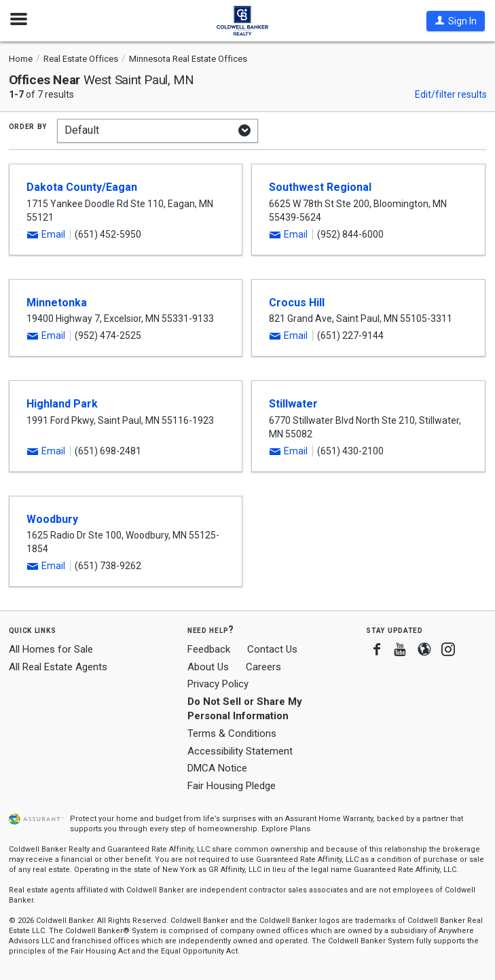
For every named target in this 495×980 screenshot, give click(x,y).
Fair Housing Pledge (232, 786)
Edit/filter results (451, 94)
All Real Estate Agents (58, 667)
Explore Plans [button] (286, 829)
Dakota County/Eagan (82, 187)
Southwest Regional (320, 187)
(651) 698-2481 (108, 451)
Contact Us (272, 649)
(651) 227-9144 (350, 335)
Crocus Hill (297, 303)
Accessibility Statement (240, 751)
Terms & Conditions (232, 733)
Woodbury (52, 519)
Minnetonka (57, 303)
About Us (208, 667)
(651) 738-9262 (108, 566)
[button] (456, 21)
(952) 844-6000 (350, 234)
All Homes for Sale (51, 649)
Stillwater (293, 404)
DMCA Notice (217, 768)
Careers (263, 667)
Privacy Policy (218, 684)
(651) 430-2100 (350, 451)
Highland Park (62, 404)
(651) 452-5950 (108, 234)
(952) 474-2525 (108, 335)
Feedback (209, 650)
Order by (28, 126)
